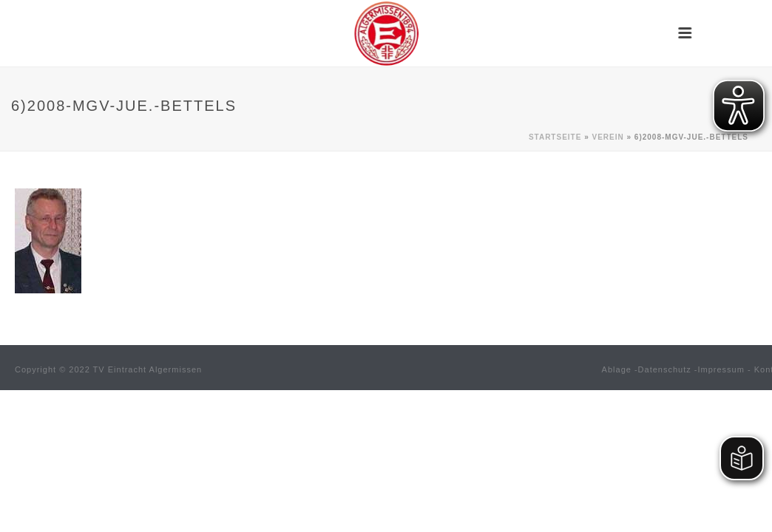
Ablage (617, 369)
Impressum (721, 369)
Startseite (555, 137)
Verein (607, 137)
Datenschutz (665, 369)
